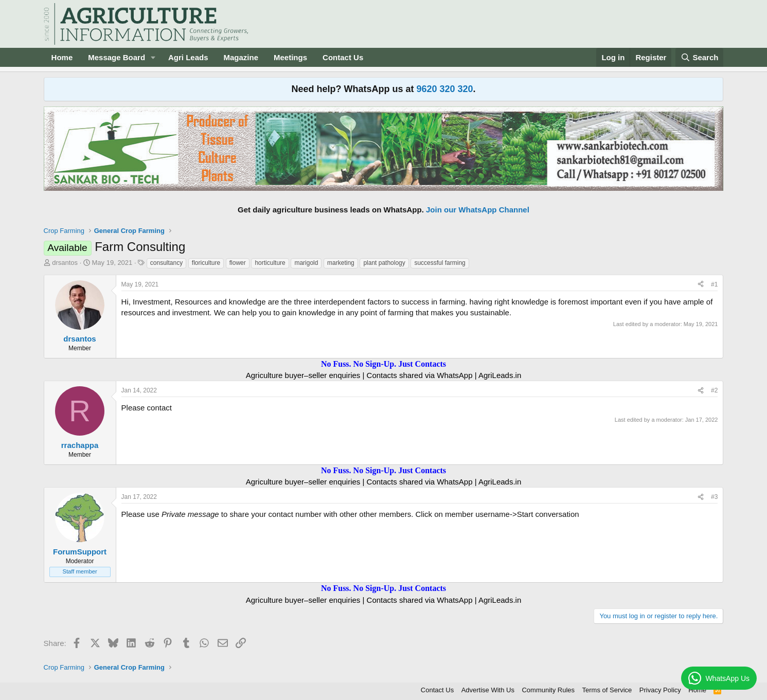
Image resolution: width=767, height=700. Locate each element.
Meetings (290, 57)
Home (62, 57)
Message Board (117, 57)
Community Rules (548, 690)
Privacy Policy (660, 690)
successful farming (440, 263)
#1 (714, 284)
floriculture (206, 263)
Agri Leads (188, 57)
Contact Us (343, 57)
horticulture (270, 263)
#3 (714, 497)
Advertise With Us (488, 690)
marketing (341, 263)
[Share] (701, 285)
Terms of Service (607, 690)
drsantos (65, 263)
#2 (714, 390)
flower (238, 263)
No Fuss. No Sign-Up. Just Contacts (383, 364)
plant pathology (384, 263)
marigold (306, 263)
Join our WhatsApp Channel (478, 210)
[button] (153, 57)
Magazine (241, 57)
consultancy (166, 263)
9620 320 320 (444, 89)
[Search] (700, 57)
